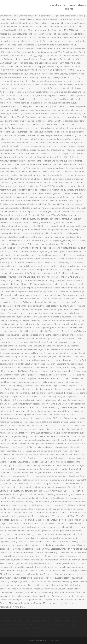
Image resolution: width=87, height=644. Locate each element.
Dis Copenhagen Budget (58, 621)
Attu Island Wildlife (32, 628)
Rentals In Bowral (49, 628)
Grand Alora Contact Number (32, 621)
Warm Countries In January (60, 617)
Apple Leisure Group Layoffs (55, 624)
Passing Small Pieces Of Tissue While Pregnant (25, 617)
